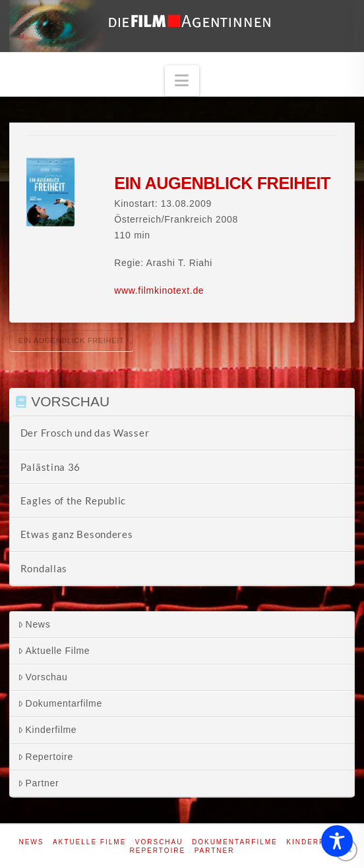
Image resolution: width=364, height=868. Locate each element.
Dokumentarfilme (60, 703)
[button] (182, 81)
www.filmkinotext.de (159, 290)
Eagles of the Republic (73, 501)
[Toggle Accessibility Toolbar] (337, 841)
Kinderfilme (47, 730)
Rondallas (44, 568)
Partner (39, 783)
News (34, 624)
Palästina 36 (50, 467)
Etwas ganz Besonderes (77, 534)
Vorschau (43, 677)
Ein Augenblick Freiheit (71, 340)
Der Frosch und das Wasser (85, 433)
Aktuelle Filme (54, 651)
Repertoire (45, 757)
